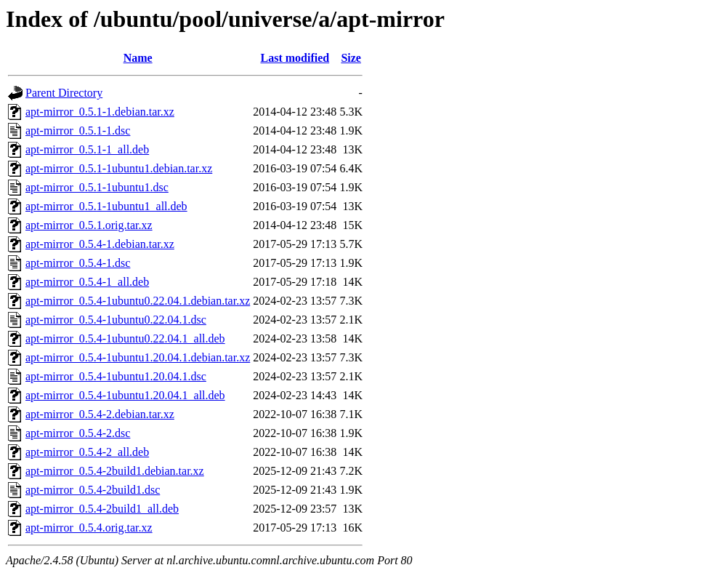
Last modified (295, 58)
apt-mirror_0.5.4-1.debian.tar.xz (100, 244)
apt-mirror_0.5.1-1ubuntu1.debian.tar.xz (119, 168)
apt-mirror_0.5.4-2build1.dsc (93, 490)
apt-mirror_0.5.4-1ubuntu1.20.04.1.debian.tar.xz (138, 357)
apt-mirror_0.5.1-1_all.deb (87, 149)
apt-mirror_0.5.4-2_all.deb (87, 452)
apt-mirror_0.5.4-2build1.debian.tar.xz (115, 471)
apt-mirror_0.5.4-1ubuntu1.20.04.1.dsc (116, 376)
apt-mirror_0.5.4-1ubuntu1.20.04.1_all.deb (125, 395)
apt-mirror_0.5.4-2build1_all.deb (102, 509)
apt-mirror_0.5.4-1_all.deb (87, 282)
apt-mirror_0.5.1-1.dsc (78, 131)
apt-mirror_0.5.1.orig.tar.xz (89, 225)
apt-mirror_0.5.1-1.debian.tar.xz (100, 112)
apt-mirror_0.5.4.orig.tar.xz (89, 528)
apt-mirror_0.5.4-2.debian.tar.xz (100, 414)
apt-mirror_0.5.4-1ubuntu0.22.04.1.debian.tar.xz (138, 301)
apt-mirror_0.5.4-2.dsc (78, 433)
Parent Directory (64, 93)
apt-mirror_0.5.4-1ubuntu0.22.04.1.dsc (116, 320)
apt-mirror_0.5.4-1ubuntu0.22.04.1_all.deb (125, 338)
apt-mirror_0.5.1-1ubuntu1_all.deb (106, 206)
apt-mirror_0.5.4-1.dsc (78, 263)
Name (138, 58)
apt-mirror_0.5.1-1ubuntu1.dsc (97, 187)
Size (351, 58)
